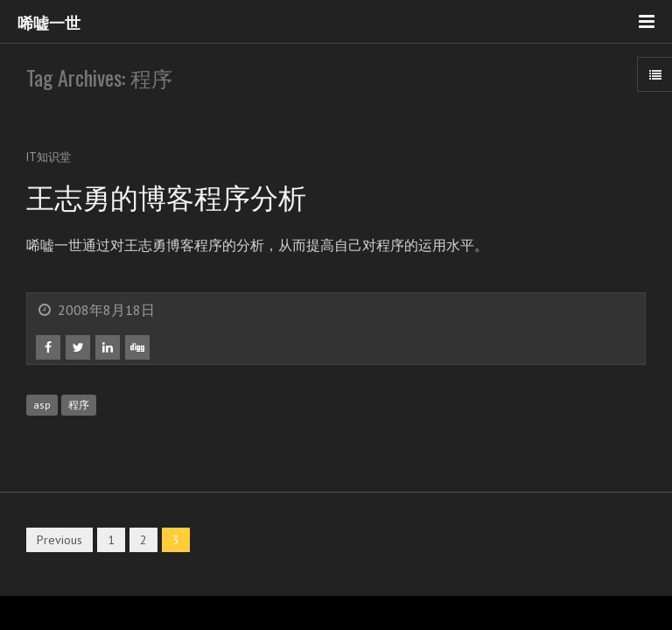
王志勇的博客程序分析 (166, 196)
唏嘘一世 (49, 22)
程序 (79, 405)
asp (42, 405)
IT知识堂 (49, 157)
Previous (59, 540)
